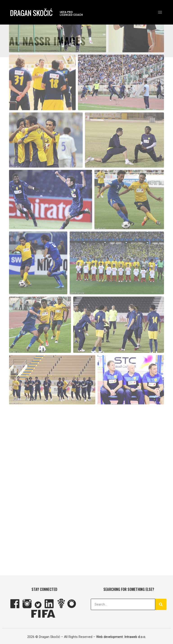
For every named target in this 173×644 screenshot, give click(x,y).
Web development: (110, 637)
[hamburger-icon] (160, 12)
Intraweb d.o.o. (135, 637)
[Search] (161, 604)
